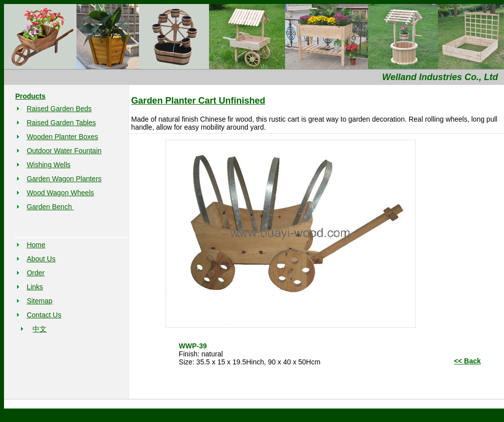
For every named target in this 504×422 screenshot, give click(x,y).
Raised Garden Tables (61, 123)
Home (36, 245)
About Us (41, 259)
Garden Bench (50, 207)
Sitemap (39, 301)
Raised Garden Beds (59, 109)
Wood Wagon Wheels (60, 193)
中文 (39, 329)
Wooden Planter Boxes (62, 137)
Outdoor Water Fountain (64, 151)
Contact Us (44, 315)
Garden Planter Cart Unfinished (198, 101)
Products (30, 96)
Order (35, 273)
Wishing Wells (48, 165)
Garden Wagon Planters (64, 179)
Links (35, 287)
